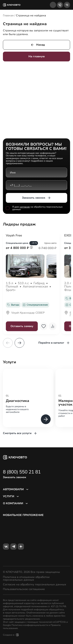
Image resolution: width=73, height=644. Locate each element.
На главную (37, 56)
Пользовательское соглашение (24, 589)
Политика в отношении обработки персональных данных (26, 579)
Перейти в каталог (54, 343)
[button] (19, 343)
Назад (38, 45)
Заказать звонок (36, 198)
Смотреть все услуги (20, 433)
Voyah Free (14, 236)
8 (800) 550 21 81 (22, 472)
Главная (8, 15)
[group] (28, 398)
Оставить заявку (22, 326)
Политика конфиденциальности (30, 625)
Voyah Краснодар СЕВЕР (25, 313)
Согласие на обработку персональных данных (35, 585)
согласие (25, 207)
